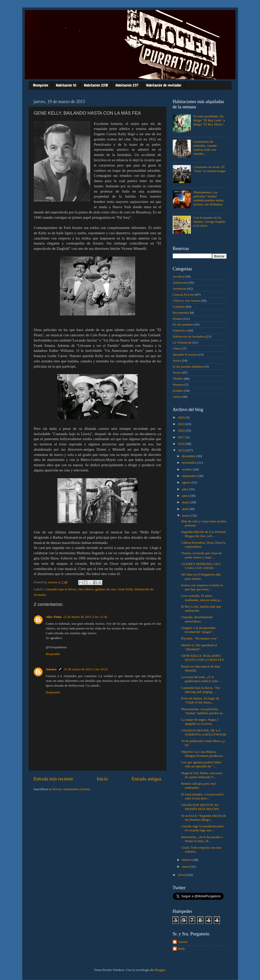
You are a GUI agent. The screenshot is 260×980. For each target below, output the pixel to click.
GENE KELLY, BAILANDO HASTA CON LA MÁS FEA (203, 658)
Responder (53, 654)
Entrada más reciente (53, 779)
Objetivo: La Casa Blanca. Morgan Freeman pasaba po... (203, 754)
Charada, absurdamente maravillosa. (197, 619)
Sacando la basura (185, 354)
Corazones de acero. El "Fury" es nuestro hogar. (210, 169)
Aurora (51, 669)
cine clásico (86, 589)
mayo (186, 502)
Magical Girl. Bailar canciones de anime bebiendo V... (202, 775)
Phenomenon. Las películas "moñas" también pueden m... (203, 711)
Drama (177, 319)
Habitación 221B (96, 85)
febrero (187, 860)
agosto (187, 482)
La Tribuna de (182, 342)
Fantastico (180, 330)
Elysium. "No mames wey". (200, 638)
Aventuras (180, 289)
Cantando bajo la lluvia (60, 589)
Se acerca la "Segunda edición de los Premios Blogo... (203, 818)
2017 (182, 437)
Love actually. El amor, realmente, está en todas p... (202, 598)
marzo (187, 515)
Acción (178, 276)
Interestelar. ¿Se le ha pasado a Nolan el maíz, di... (202, 839)
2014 (182, 875)
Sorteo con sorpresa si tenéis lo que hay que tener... (202, 587)
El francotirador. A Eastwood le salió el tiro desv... (202, 796)
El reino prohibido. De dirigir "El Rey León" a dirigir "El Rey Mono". (209, 120)
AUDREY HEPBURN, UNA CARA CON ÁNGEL (201, 566)
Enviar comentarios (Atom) (71, 789)
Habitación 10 (66, 85)
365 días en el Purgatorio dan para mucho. (201, 576)
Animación (180, 282)
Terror (177, 373)
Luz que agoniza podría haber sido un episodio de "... (201, 764)
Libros (177, 348)
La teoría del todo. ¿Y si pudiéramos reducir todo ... (201, 679)
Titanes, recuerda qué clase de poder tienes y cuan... (201, 555)
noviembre (190, 463)
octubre (188, 469)
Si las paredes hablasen (188, 366)
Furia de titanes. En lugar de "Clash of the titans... (200, 700)
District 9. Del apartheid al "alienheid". (199, 647)
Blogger (160, 970)
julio (186, 489)
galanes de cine (106, 589)
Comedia (179, 307)
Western (178, 385)
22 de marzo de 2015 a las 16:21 (86, 669)
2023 (182, 424)
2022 (182, 430)
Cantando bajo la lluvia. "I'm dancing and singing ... (200, 690)
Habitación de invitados (164, 85)
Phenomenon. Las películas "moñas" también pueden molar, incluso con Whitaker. (209, 198)
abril (186, 509)
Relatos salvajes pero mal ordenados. (198, 786)
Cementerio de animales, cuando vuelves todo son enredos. (205, 148)
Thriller (178, 379)
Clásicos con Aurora (186, 301)
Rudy (181, 949)
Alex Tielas (54, 617)
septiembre (190, 476)
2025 (182, 417)
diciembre (189, 456)
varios (177, 397)
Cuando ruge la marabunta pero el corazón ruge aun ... (202, 828)
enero (186, 867)
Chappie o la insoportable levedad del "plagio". (198, 630)
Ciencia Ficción (183, 295)
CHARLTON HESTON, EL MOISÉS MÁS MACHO (200, 807)
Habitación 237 (127, 85)
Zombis (178, 391)
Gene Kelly (125, 589)
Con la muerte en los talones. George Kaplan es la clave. (209, 222)
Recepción (41, 85)
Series (177, 360)
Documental (181, 313)
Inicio (102, 779)
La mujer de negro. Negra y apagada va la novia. (200, 722)
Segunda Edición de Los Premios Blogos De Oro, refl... (203, 534)
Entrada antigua (146, 779)
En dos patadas (183, 324)
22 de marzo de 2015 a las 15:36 (85, 617)
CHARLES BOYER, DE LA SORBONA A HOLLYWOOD (204, 732)
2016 (182, 444)
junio (186, 496)
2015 (182, 450)
